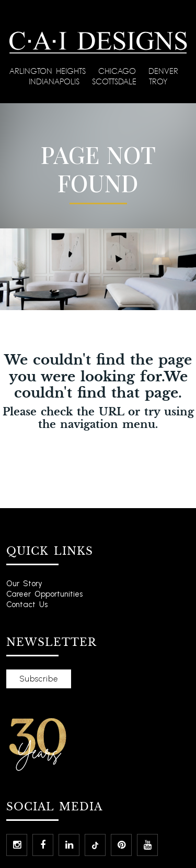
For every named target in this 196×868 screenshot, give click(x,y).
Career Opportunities (44, 594)
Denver (165, 71)
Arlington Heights (49, 71)
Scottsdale (116, 81)
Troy (158, 81)
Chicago (119, 71)
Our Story (24, 584)
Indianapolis (56, 81)
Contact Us (27, 605)
